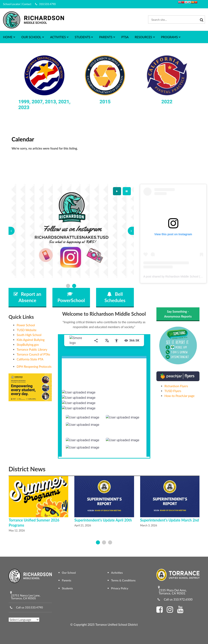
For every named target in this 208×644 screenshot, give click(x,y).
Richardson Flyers (176, 386)
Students (67, 588)
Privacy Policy (120, 588)
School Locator (12, 4)
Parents (67, 580)
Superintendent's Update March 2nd (170, 520)
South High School (29, 335)
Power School (26, 325)
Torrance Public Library (32, 349)
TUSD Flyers (173, 391)
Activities (117, 573)
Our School (69, 573)
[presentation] (12, 231)
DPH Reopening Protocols (34, 366)
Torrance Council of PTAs (33, 354)
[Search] (201, 20)
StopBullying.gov (28, 345)
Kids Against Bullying (31, 340)
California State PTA (30, 359)
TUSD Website (27, 330)
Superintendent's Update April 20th (103, 520)
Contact (27, 4)
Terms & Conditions (123, 580)
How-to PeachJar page (180, 396)
